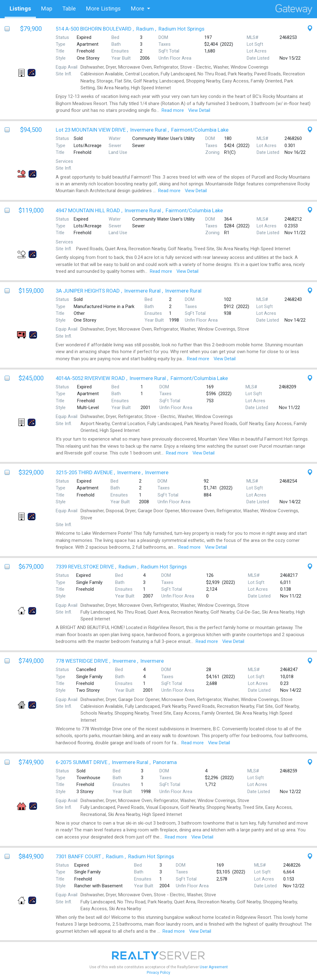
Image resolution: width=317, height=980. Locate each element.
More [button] (137, 8)
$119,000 (31, 210)
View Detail (199, 110)
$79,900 (31, 29)
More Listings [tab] (103, 8)
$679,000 (31, 567)
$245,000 (31, 378)
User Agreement (214, 967)
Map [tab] (47, 8)
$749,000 (31, 661)
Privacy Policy (158, 973)
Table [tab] (69, 8)
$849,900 (31, 856)
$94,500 (31, 130)
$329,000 (31, 472)
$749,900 (31, 762)
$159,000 (31, 291)
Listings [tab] (20, 8)
